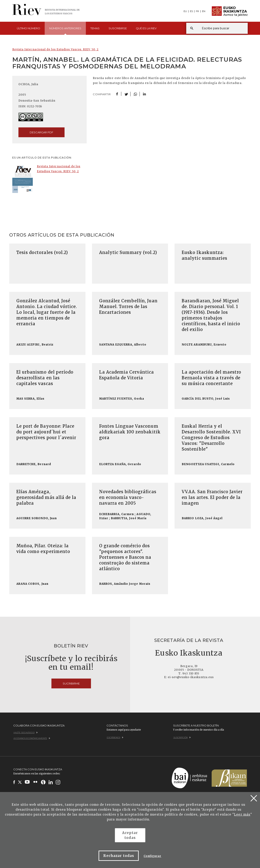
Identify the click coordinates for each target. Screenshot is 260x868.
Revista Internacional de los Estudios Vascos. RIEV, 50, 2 (55, 49)
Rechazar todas (119, 856)
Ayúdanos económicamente (32, 738)
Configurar (152, 856)
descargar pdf (41, 132)
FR (197, 11)
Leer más (242, 814)
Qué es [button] (146, 28)
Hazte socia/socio (26, 733)
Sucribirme (71, 683)
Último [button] (28, 28)
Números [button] (65, 31)
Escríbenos (115, 737)
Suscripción (182, 737)
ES (191, 11)
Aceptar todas (130, 835)
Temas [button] (95, 28)
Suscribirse (118, 28)
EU (185, 11)
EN (204, 11)
